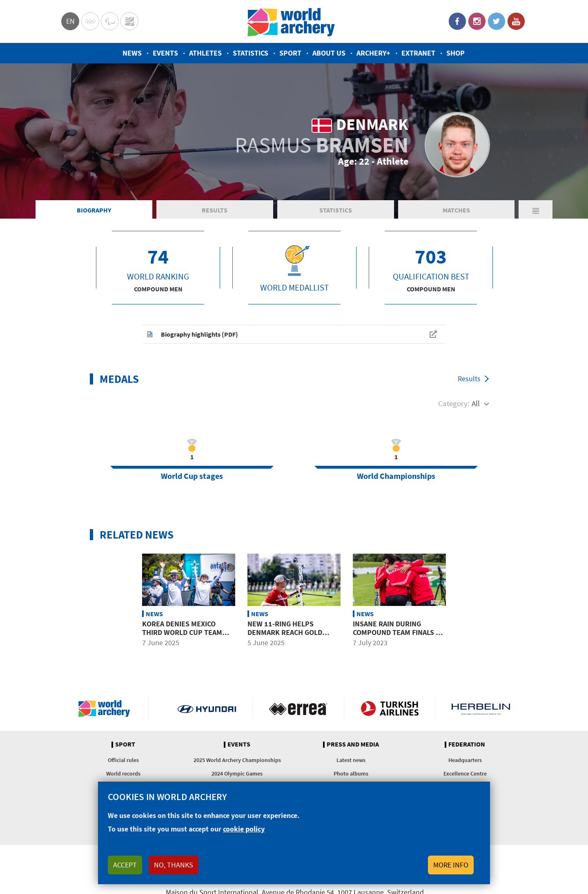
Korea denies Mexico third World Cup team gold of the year (182, 633)
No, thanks (174, 865)
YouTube (516, 21)
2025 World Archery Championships (237, 760)
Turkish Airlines (390, 708)
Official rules (123, 760)
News (132, 53)
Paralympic (110, 21)
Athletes (205, 53)
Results (215, 210)
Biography (94, 210)
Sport (290, 53)
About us (329, 53)
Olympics (90, 21)
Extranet (418, 53)
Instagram (477, 21)
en (70, 21)
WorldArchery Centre (129, 21)
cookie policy (244, 829)
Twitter (497, 21)
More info (451, 865)
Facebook (457, 21)
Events (165, 53)
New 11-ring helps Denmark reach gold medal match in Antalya (289, 633)
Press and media (353, 744)
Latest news (351, 760)
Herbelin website (481, 708)
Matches (456, 210)
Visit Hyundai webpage (207, 708)
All (476, 403)
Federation (467, 744)
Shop (455, 53)
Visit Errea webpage (298, 708)
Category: (454, 403)
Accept (125, 865)
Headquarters (465, 760)
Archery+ (373, 53)
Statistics (251, 53)
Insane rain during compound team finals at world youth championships (398, 637)
